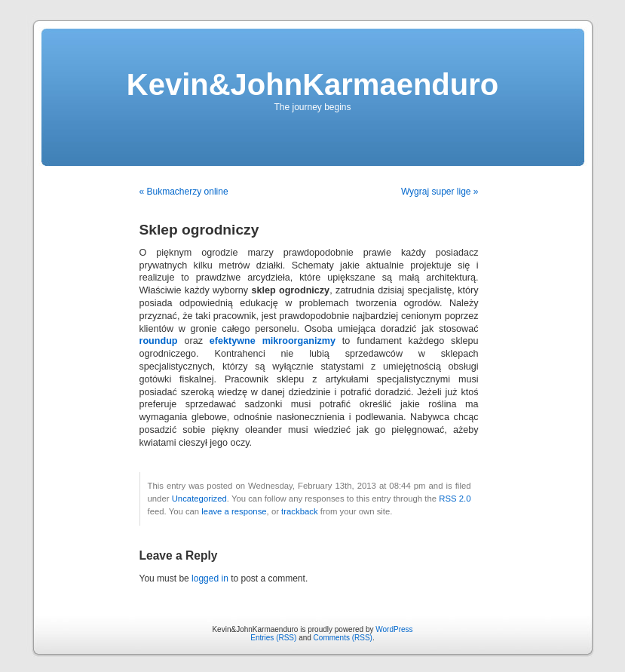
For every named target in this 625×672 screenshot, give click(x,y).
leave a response (234, 511)
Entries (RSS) (273, 638)
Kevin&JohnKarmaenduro (312, 84)
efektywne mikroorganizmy (273, 341)
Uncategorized (199, 499)
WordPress (394, 629)
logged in (210, 578)
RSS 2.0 (455, 499)
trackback (299, 511)
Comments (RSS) (343, 638)
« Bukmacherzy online (184, 192)
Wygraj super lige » (440, 192)
